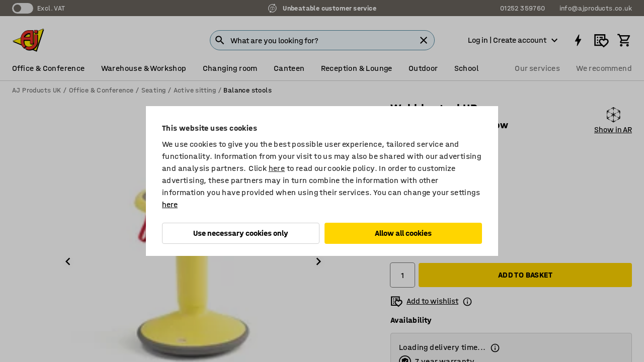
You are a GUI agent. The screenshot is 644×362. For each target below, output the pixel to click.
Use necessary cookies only (241, 233)
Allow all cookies (403, 233)
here (277, 168)
